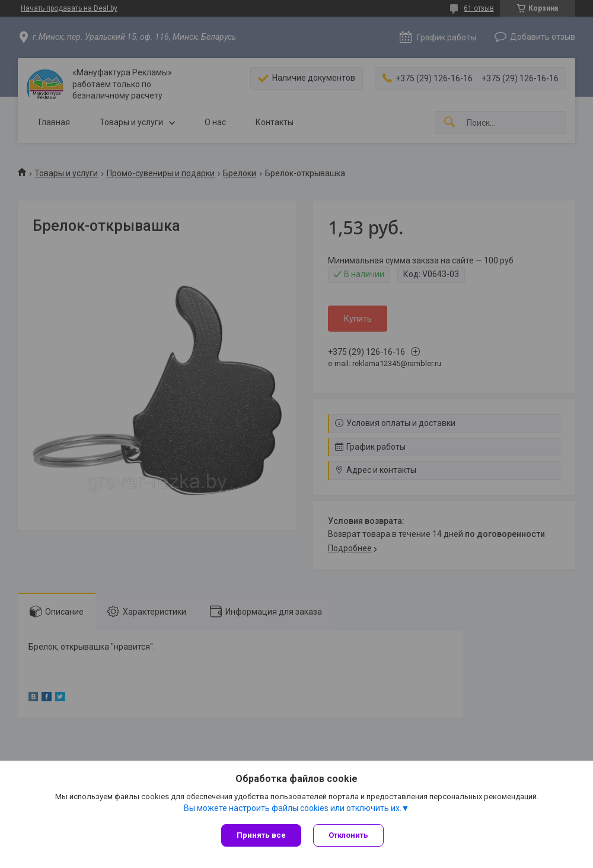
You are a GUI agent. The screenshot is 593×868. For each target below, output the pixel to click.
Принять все (261, 835)
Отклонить (348, 835)
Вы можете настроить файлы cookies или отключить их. (293, 808)
